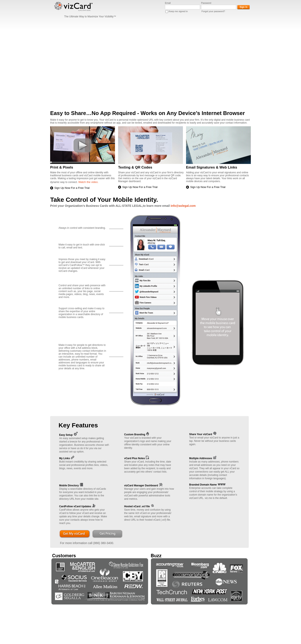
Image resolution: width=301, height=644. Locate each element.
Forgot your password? (213, 11)
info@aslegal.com (183, 206)
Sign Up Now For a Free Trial (72, 188)
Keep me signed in (178, 11)
